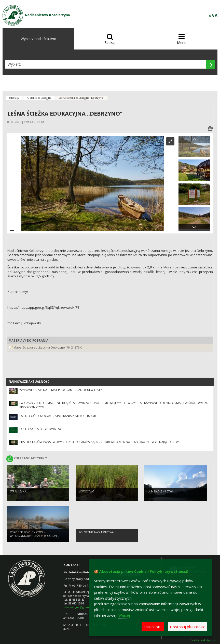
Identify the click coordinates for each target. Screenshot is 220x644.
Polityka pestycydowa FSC (41, 429)
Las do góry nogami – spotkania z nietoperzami (58, 416)
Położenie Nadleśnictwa (96, 532)
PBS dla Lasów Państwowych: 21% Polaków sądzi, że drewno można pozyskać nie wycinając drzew (99, 442)
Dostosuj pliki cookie (188, 627)
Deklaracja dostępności (204, 640)
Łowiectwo (87, 491)
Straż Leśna (18, 491)
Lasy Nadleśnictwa (161, 491)
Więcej (124, 615)
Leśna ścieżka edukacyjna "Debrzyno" (81, 98)
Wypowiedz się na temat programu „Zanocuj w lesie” (61, 390)
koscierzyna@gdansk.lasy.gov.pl (85, 607)
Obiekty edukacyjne (39, 98)
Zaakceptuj (153, 627)
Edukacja (14, 98)
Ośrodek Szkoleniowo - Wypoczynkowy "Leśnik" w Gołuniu (35, 534)
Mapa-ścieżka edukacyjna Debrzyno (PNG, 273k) (48, 347)
